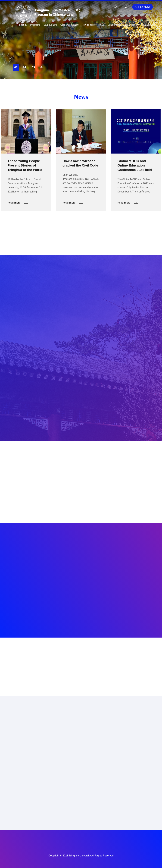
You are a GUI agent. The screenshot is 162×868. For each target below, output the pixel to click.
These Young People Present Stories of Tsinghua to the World (25, 165)
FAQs (102, 25)
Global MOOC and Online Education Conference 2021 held (135, 165)
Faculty (23, 25)
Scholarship (114, 25)
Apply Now (143, 7)
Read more (18, 203)
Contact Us (147, 25)
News (81, 97)
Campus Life (50, 25)
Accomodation (131, 25)
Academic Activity (69, 25)
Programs (35, 25)
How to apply (89, 25)
